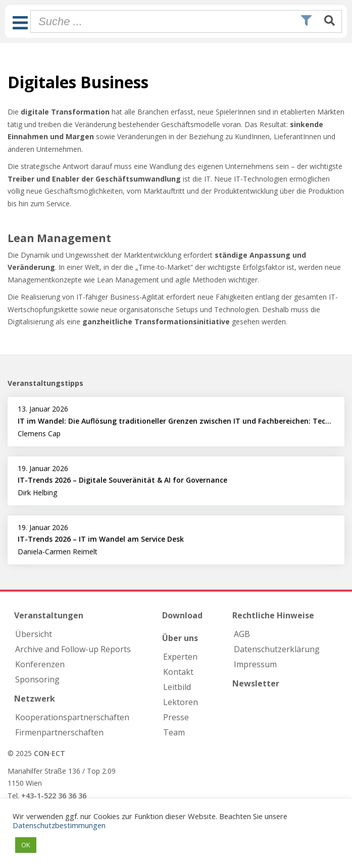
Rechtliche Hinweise (273, 615)
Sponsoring (37, 679)
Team (174, 732)
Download (182, 615)
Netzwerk (35, 699)
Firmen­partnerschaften (59, 732)
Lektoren (181, 702)
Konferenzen (40, 664)
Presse (176, 717)
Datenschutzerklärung (277, 649)
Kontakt (178, 672)
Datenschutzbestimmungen (59, 825)
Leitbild (177, 687)
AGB (242, 634)
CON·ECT (49, 753)
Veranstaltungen (49, 615)
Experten (180, 657)
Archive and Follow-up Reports (73, 649)
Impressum (255, 664)
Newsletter (256, 683)
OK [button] (26, 845)
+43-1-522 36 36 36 (54, 796)
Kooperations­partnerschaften (72, 717)
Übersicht (34, 634)
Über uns (180, 638)
